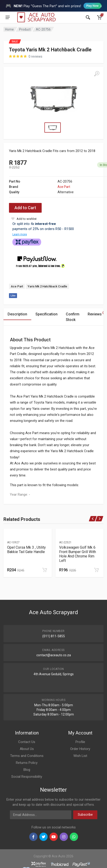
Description (17, 314)
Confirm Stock (73, 317)
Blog (27, 770)
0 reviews (35, 56)
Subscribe (85, 815)
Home (9, 29)
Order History (80, 749)
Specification (46, 314)
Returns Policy (27, 763)
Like (13, 296)
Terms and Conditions (27, 756)
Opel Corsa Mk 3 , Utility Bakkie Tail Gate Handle (26, 550)
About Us (27, 749)
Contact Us (27, 742)
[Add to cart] (45, 570)
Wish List (80, 756)
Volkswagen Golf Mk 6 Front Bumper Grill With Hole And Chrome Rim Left (78, 554)
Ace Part (64, 187)
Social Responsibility (27, 777)
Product (25, 29)
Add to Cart (25, 208)
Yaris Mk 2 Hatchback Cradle (47, 286)
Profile (80, 742)
